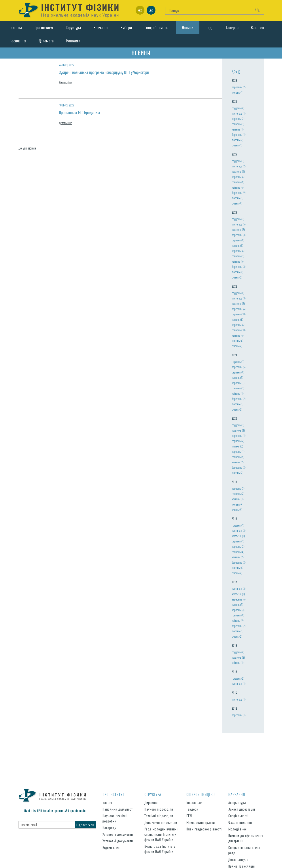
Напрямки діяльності (118, 809)
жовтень (238, 172)
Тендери (192, 809)
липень (237, 245)
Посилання (18, 41)
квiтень (238, 129)
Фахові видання (240, 822)
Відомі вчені (112, 848)
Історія (107, 803)
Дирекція (151, 803)
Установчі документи (118, 834)
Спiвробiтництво (157, 28)
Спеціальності (238, 816)
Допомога (46, 41)
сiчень (237, 145)
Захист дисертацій (242, 809)
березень (238, 87)
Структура (74, 28)
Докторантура (238, 859)
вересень (238, 235)
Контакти (73, 41)
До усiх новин (27, 148)
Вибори (126, 28)
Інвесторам (194, 803)
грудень (238, 108)
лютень (237, 92)
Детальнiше (65, 83)
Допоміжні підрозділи (161, 822)
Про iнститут (44, 28)
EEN (189, 816)
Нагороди (110, 828)
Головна (16, 28)
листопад (238, 113)
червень (238, 119)
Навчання (101, 28)
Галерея (232, 28)
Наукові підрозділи (159, 809)
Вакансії (257, 28)
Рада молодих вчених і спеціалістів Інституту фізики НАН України (161, 834)
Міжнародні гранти (201, 822)
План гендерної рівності (204, 829)
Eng (151, 10)
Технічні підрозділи (159, 816)
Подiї (210, 28)
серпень (238, 240)
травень (238, 124)
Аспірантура (237, 803)
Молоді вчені (238, 829)
